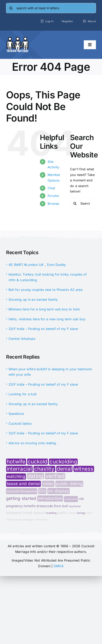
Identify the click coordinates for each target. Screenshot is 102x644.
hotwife (16, 462)
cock (90, 513)
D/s (42, 491)
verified (55, 476)
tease (18, 520)
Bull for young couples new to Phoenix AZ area (46, 290)
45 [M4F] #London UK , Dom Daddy (37, 265)
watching (16, 476)
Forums (53, 196)
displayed (14, 513)
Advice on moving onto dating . (33, 443)
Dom (58, 506)
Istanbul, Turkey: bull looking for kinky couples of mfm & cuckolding (48, 277)
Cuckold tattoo (20, 423)
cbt (81, 499)
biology (81, 513)
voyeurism (71, 499)
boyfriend (75, 506)
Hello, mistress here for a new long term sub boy (47, 319)
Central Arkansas (22, 339)
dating (35, 476)
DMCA (59, 566)
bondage (28, 520)
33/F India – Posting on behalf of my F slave (43, 329)
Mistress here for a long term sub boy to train (44, 309)
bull (65, 506)
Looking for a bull (22, 394)
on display (58, 491)
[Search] (11, 8)
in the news (41, 520)
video (48, 484)
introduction (50, 498)
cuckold (38, 462)
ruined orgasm (34, 513)
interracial (19, 469)
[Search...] (83, 203)
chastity (44, 469)
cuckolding (63, 462)
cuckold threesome (22, 491)
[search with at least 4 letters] (51, 8)
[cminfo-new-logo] (18, 38)
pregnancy (14, 506)
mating (10, 520)
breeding (51, 513)
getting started (21, 498)
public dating (69, 484)
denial (64, 469)
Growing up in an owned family (33, 300)
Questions (16, 414)
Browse (53, 204)
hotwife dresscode (38, 506)
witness (84, 469)
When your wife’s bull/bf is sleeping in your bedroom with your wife (50, 372)
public (62, 513)
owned (72, 513)
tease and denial (23, 484)
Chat (51, 188)
